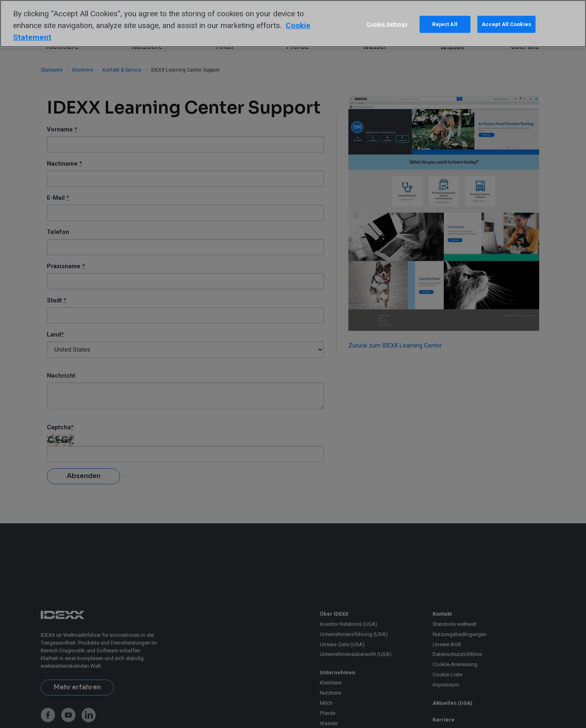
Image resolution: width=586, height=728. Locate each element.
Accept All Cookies (506, 24)
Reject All (445, 24)
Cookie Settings (387, 24)
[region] (293, 24)
